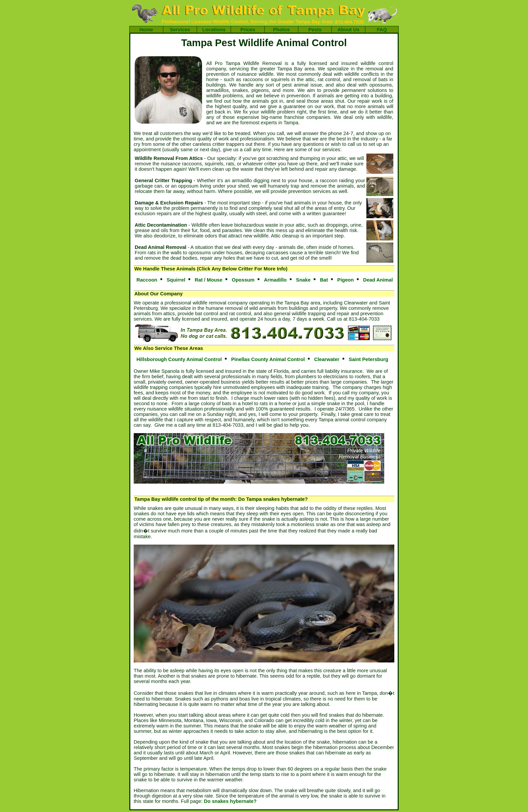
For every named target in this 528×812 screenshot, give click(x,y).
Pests (315, 30)
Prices (248, 30)
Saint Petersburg (369, 359)
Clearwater (327, 359)
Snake (303, 280)
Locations (214, 30)
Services (180, 30)
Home (146, 30)
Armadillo (275, 280)
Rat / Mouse (208, 280)
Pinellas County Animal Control (268, 359)
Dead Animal (378, 280)
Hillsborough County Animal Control (179, 359)
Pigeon (346, 280)
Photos (282, 30)
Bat (324, 280)
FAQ (382, 30)
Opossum (243, 280)
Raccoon (147, 280)
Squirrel (176, 280)
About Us (348, 30)
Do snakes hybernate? (230, 801)
